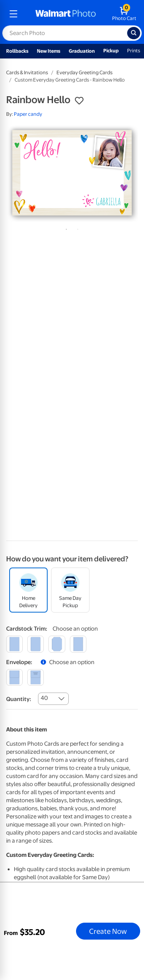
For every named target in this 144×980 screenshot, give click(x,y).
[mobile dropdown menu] (13, 14)
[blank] (14, 677)
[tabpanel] (72, 173)
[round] (36, 644)
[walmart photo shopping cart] (124, 14)
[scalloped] (78, 644)
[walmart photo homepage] (66, 14)
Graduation (82, 51)
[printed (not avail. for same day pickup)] (36, 677)
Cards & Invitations (27, 73)
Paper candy (28, 114)
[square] (14, 644)
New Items (49, 51)
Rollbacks (17, 51)
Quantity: (19, 699)
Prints (134, 51)
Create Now (108, 931)
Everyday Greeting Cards (84, 73)
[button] (79, 101)
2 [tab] (76, 228)
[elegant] (57, 644)
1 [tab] (65, 228)
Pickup (111, 51)
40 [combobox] (44, 698)
